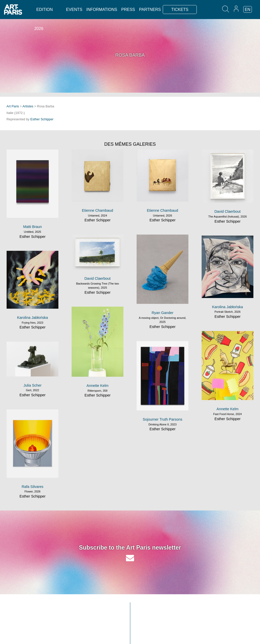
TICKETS (180, 10)
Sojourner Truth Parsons (162, 419)
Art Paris (13, 106)
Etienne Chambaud (97, 210)
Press (128, 10)
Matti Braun (32, 227)
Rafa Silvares (32, 487)
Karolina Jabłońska (227, 307)
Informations (102, 10)
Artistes (28, 106)
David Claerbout (227, 211)
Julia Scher (32, 385)
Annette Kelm (97, 386)
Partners (150, 10)
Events (74, 10)
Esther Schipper (42, 119)
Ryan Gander (162, 313)
